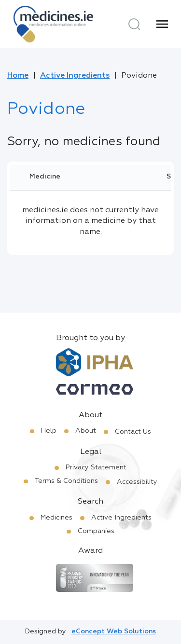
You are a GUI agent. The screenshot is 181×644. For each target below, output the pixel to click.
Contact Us (133, 432)
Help (49, 431)
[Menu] (162, 24)
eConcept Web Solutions (114, 631)
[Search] (134, 24)
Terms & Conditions (66, 481)
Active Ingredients (75, 76)
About (86, 431)
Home (18, 76)
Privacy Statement (96, 467)
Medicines (56, 518)
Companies (96, 531)
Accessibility (137, 482)
